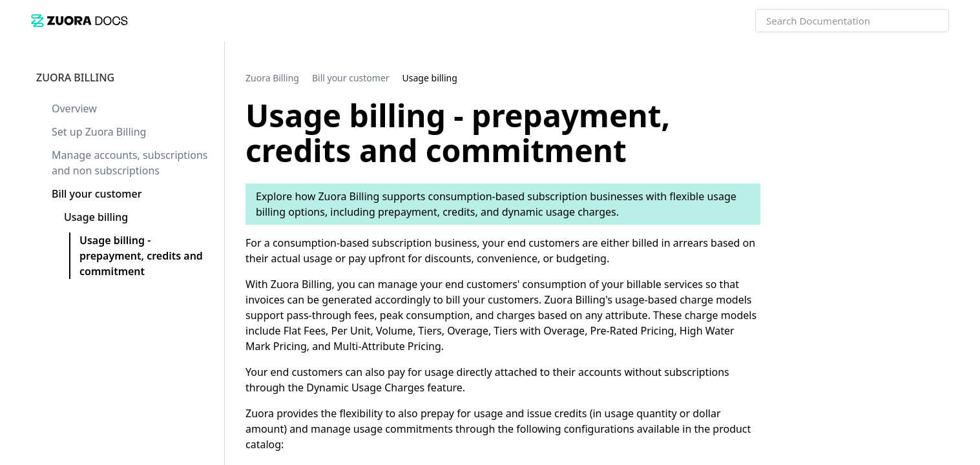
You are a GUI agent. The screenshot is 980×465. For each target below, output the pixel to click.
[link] (79, 20)
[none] (944, 77)
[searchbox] (925, 21)
